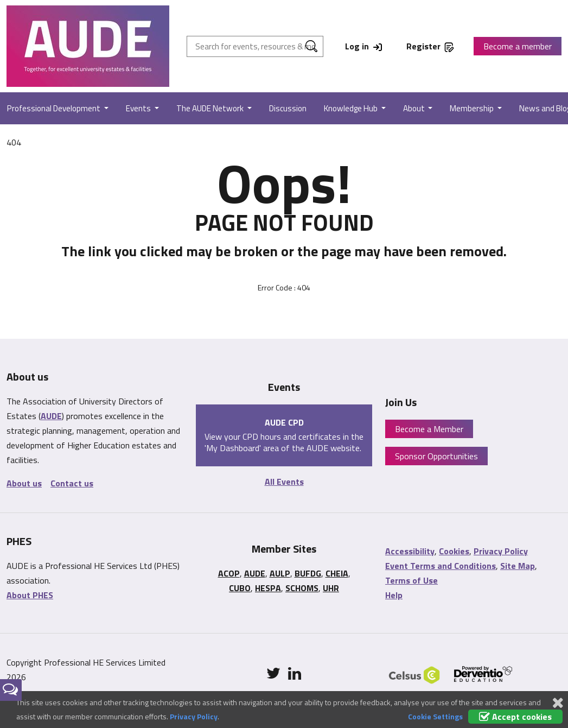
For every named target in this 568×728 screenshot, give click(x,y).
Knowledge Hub (352, 108)
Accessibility (410, 551)
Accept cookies (515, 717)
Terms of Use (411, 580)
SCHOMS (302, 588)
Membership (473, 108)
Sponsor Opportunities (436, 456)
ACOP (229, 573)
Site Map (518, 566)
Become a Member (429, 429)
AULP (280, 573)
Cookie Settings (435, 716)
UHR (331, 588)
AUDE (51, 416)
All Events (284, 482)
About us (24, 483)
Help (394, 595)
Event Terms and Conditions (441, 566)
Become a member (518, 46)
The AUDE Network (211, 108)
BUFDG (308, 573)
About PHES (30, 595)
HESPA (268, 588)
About (415, 108)
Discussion (288, 108)
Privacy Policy (501, 551)
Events (139, 108)
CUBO (240, 588)
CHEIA (337, 573)
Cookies (454, 551)
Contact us (72, 483)
